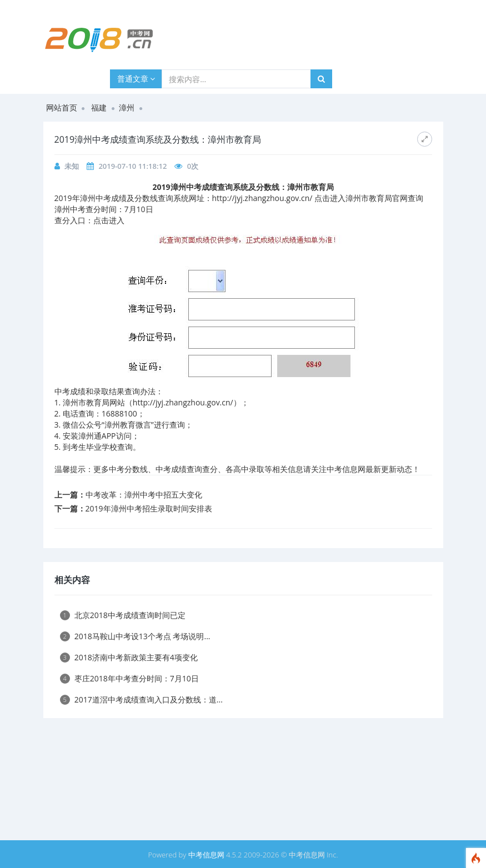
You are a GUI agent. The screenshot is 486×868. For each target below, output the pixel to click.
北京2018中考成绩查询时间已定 (123, 615)
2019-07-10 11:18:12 (132, 166)
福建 (99, 107)
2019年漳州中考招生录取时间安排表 (149, 508)
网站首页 (62, 107)
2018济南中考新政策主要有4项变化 (129, 657)
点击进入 (109, 220)
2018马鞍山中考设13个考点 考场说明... (135, 636)
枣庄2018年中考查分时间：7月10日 (129, 678)
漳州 (127, 107)
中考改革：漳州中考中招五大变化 (144, 495)
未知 (72, 166)
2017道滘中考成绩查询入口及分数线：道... (141, 699)
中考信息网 (206, 855)
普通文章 (136, 79)
